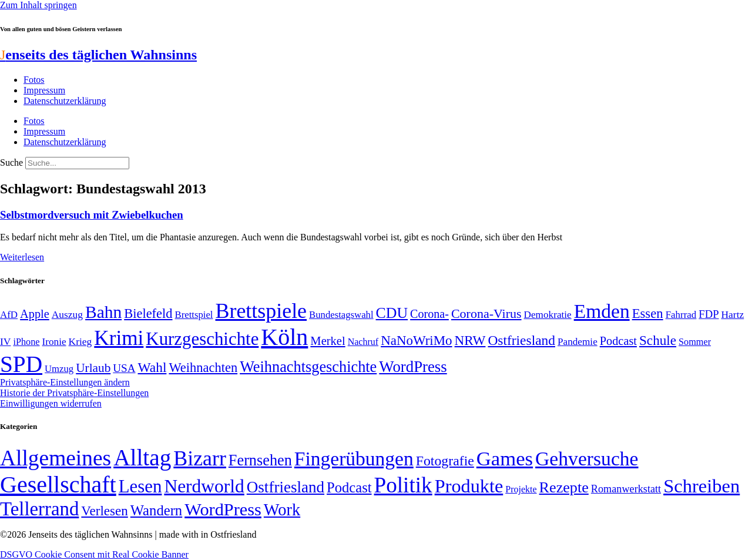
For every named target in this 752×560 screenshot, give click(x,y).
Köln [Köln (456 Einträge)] (284, 337)
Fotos (34, 80)
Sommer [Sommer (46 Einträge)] (695, 342)
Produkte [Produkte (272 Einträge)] (469, 486)
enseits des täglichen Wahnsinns (98, 55)
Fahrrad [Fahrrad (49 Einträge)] (681, 315)
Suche (11, 162)
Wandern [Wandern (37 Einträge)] (156, 510)
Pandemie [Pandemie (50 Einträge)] (578, 342)
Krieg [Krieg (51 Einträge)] (80, 341)
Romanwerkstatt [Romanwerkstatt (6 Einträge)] (626, 489)
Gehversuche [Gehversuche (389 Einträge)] (587, 459)
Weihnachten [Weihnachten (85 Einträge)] (203, 368)
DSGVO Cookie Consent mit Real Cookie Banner (94, 554)
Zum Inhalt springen (38, 5)
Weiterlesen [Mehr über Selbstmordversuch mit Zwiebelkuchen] (22, 257)
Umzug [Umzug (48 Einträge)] (59, 369)
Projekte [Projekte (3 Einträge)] (521, 489)
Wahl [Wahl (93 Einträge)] (152, 367)
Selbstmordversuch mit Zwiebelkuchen (92, 215)
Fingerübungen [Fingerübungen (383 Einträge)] (354, 459)
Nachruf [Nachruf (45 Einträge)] (363, 342)
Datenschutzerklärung (65, 101)
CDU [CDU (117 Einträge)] (392, 313)
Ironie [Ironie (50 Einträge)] (54, 342)
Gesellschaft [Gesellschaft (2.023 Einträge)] (58, 484)
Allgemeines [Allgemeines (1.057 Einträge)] (56, 458)
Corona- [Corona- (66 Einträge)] (429, 314)
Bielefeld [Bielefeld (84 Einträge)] (148, 313)
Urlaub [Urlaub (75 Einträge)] (93, 368)
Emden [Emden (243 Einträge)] (602, 311)
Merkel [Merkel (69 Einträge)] (328, 341)
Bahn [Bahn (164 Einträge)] (103, 312)
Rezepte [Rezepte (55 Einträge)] (564, 487)
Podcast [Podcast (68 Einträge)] (618, 341)
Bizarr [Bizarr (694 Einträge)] (200, 458)
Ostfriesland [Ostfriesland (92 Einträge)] (521, 340)
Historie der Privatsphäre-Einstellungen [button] (74, 393)
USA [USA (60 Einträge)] (124, 368)
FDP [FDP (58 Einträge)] (709, 314)
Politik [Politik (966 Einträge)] (403, 485)
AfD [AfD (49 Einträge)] (9, 315)
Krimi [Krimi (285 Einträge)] (119, 338)
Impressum (44, 90)
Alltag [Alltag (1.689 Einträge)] (142, 457)
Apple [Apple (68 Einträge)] (35, 314)
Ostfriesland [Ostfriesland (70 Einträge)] (286, 487)
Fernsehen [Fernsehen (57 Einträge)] (260, 460)
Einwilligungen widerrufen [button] (51, 403)
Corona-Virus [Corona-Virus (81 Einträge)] (486, 313)
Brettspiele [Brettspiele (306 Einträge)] (261, 311)
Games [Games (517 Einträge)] (505, 459)
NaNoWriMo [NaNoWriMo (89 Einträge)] (416, 341)
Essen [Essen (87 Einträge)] (648, 313)
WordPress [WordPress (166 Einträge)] (223, 509)
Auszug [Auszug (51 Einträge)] (67, 314)
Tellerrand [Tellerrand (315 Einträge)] (39, 509)
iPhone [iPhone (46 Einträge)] (26, 342)
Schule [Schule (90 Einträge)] (658, 340)
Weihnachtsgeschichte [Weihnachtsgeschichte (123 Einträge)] (308, 367)
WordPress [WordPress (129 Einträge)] (413, 367)
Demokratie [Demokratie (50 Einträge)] (548, 315)
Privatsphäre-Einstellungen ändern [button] (65, 382)
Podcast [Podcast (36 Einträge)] (349, 487)
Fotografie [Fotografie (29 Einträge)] (445, 461)
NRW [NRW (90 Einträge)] (470, 340)
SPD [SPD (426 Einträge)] (21, 364)
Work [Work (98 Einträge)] (282, 510)
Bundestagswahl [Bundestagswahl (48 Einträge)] (341, 315)
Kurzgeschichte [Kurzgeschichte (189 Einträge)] (202, 339)
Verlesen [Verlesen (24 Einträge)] (104, 511)
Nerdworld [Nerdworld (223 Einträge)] (204, 486)
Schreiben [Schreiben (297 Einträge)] (701, 486)
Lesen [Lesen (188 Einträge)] (140, 486)
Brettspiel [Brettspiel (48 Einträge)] (194, 315)
